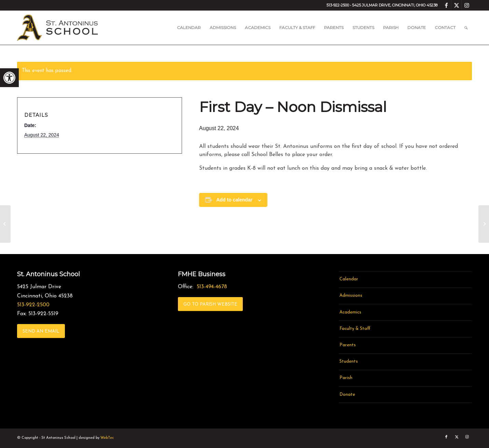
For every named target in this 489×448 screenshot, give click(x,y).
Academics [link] (350, 312)
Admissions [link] (351, 296)
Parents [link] (348, 345)
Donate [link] (347, 395)
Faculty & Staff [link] (355, 329)
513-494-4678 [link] (212, 287)
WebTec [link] (107, 438)
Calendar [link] (349, 279)
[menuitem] (189, 28)
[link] (9, 78)
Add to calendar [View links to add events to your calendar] (234, 200)
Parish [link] (346, 378)
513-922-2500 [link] (33, 305)
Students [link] (349, 361)
